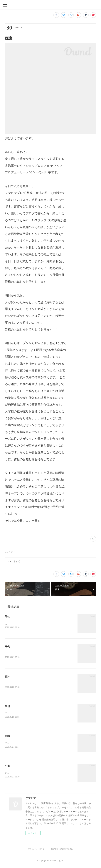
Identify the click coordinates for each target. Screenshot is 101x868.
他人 (8, 677)
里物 (8, 707)
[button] (5, 4)
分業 (8, 767)
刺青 (8, 737)
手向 (8, 647)
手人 (8, 617)
